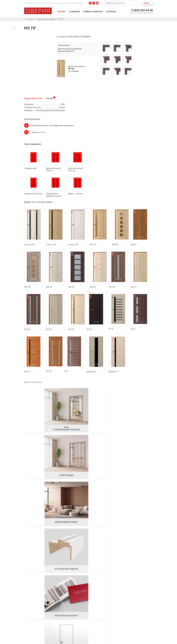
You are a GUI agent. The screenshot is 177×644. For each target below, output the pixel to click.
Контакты (111, 12)
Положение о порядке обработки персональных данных (102, 641)
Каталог (62, 12)
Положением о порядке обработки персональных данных (54, 602)
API (151, 641)
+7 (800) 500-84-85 (142, 10)
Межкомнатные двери (46, 19)
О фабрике (75, 12)
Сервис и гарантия (93, 12)
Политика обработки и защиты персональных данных (49, 641)
